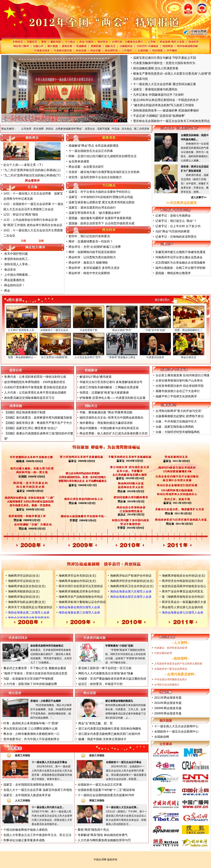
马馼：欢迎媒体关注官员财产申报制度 (28, 679)
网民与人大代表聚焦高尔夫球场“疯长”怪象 (106, 673)
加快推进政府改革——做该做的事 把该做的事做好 (166, 110)
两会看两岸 (32, 181)
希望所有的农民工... (17, 259)
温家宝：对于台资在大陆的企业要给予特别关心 (100, 192)
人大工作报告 (23, 801)
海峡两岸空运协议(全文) (24, 576)
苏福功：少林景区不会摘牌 (46, 701)
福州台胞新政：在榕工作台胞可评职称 (180, 268)
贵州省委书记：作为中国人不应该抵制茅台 (31, 739)
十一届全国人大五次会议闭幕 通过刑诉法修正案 (165, 84)
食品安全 (10, 269)
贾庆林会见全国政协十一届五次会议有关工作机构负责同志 (172, 121)
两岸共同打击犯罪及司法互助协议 (81, 586)
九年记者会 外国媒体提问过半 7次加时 (158, 95)
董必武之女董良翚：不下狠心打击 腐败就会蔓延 (35, 668)
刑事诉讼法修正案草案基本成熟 (24, 840)
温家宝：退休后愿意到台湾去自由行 (92, 208)
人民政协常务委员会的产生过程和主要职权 (178, 664)
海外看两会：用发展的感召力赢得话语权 (106, 423)
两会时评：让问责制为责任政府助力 (92, 257)
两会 (7, 291)
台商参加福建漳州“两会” (69, 129)
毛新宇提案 (103, 129)
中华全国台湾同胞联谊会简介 (171, 679)
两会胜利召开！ (15, 285)
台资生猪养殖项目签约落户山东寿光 (179, 380)
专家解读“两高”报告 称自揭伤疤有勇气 (103, 835)
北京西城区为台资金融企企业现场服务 (180, 263)
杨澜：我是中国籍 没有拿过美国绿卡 (102, 739)
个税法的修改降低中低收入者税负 (26, 830)
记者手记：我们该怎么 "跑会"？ (176, 221)
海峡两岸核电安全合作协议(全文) (183, 576)
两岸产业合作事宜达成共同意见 (183, 591)
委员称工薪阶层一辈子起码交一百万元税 (105, 668)
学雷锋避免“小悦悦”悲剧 (119, 646)
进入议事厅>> (199, 197)
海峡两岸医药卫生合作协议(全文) (132, 586)
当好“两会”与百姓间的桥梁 (172, 231)
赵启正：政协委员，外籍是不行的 (100, 684)
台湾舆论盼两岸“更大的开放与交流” (179, 411)
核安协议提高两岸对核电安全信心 (184, 586)
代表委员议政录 (155, 357)
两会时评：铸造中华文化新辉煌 (89, 273)
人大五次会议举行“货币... (89, 357)
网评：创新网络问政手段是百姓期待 (92, 252)
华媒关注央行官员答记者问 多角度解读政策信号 (111, 382)
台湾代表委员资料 (181, 674)
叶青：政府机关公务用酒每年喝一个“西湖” (31, 723)
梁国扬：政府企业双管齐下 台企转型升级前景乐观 (101, 223)
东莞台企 (90, 129)
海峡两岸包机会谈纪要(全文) (27, 602)
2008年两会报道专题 (168, 713)
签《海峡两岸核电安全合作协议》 (184, 597)
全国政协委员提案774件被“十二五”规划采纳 (106, 790)
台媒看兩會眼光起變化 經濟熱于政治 (180, 416)
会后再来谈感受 (79, 161)
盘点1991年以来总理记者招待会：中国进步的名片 (166, 100)
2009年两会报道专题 (168, 708)
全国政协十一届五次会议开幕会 (124, 762)
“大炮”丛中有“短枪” (155, 330)
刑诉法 (50, 129)
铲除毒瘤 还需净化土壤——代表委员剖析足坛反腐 (112, 398)
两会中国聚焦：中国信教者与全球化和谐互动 (109, 428)
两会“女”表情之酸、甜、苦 (95, 723)
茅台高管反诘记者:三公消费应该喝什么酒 (30, 729)
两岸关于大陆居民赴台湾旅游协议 (30, 607)
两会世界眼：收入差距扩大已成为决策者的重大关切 (114, 433)
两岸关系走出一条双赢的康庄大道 (184, 602)
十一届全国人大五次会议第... (122, 807)
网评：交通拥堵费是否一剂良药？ (91, 241)
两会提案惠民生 (15, 280)
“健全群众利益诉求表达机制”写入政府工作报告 (164, 105)
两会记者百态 (189, 357)
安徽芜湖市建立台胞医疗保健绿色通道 (180, 252)
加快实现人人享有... (17, 264)
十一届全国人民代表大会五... (48, 807)
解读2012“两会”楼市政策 (96, 377)
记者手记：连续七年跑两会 (173, 216)
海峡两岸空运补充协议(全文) (77, 576)
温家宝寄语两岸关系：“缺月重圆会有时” (95, 213)
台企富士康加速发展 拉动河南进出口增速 (183, 375)
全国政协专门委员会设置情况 (171, 669)
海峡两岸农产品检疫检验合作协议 (81, 597)
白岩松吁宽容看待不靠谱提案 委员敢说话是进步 (36, 387)
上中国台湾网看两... (17, 275)
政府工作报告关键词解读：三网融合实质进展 (109, 387)
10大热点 (127, 129)
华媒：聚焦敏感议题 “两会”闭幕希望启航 (106, 412)
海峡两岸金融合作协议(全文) (77, 581)
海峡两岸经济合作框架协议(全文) (132, 581)
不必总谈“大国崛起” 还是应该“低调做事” (159, 116)
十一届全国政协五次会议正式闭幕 (91, 151)
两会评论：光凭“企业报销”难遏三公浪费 (95, 247)
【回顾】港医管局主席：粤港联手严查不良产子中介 (38, 423)
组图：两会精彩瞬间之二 (189, 330)
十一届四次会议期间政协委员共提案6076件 (106, 795)
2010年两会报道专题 (168, 703)
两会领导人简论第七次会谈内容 (183, 607)
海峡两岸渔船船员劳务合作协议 (79, 591)
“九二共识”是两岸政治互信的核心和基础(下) (32, 175)
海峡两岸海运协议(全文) (24, 597)
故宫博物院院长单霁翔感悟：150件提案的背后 (35, 382)
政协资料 (181, 658)
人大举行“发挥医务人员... (22, 330)
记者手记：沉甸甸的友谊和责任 (176, 237)
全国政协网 (162, 737)
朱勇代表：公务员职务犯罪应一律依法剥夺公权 (35, 377)
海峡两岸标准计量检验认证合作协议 (82, 602)
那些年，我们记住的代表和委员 (89, 236)
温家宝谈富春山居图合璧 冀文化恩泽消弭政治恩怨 (101, 202)
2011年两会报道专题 (168, 698)
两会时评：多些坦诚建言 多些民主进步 (94, 268)
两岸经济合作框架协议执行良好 (183, 581)
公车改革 (26, 129)
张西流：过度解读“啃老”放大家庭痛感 (104, 392)
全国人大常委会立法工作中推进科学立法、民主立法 (37, 835)
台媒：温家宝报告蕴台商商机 (175, 427)
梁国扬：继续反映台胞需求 (173, 273)
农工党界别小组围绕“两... (55, 357)
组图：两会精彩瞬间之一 (22, 357)
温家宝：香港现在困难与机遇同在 (155, 89)
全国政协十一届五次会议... (55, 330)
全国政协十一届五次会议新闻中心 (176, 731)
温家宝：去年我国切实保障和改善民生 (28, 785)
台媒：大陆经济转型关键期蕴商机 (178, 432)
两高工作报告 (97, 801)
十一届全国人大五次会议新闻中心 (176, 726)
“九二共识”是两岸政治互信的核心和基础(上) (32, 170)
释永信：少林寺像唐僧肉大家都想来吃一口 (31, 734)
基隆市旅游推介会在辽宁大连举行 (178, 391)
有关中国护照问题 (16, 254)
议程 (41, 241)
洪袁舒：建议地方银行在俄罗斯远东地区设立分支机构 (104, 172)
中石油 (116, 129)
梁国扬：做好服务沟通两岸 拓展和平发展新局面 (100, 218)
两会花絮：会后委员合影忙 (86, 167)
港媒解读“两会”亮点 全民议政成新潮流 (94, 146)
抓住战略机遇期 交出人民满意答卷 (156, 68)
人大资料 (181, 643)
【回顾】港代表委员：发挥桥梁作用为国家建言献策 (38, 418)
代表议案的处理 (163, 653)
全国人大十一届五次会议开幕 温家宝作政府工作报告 (38, 790)
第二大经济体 (142, 129)
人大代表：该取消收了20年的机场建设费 (30, 684)
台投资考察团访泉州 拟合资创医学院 (180, 386)
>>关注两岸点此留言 (182, 203)
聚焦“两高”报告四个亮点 (93, 830)
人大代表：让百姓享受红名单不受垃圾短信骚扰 (35, 392)
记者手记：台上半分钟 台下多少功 (178, 226)
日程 (23, 241)
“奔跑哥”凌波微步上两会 (122, 357)
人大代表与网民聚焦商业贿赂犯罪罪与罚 (104, 840)
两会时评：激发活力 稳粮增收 (88, 263)
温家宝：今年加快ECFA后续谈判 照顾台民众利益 (101, 197)
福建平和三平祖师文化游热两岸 (176, 396)
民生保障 (39, 129)
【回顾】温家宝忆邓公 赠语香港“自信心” (31, 428)
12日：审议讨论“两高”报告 (21, 214)
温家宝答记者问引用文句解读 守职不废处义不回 (165, 58)
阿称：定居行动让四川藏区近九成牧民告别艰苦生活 (103, 156)
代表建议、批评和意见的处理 (171, 648)
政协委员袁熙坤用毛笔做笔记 (47, 646)
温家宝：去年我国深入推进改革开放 (27, 795)
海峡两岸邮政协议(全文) (24, 591)
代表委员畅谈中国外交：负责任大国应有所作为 (164, 63)
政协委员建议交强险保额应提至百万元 (29, 398)
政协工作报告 (97, 755)
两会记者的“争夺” (122, 330)
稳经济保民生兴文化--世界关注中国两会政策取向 (112, 418)
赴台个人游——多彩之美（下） (24, 165)
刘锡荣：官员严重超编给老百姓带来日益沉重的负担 (112, 679)
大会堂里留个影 (89, 330)
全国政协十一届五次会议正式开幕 (100, 785)
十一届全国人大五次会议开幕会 (49, 762)
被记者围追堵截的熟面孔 (119, 701)
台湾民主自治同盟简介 (167, 685)
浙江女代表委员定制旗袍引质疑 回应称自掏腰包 (110, 729)
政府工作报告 (23, 755)
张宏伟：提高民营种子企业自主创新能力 (95, 177)
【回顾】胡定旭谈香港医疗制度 (25, 412)
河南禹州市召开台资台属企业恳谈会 (179, 257)
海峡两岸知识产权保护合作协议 (131, 576)
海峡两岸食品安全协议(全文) (27, 586)
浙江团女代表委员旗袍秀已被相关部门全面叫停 (109, 734)
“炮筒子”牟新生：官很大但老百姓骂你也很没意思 (35, 673)
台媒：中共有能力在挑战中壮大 (176, 421)
